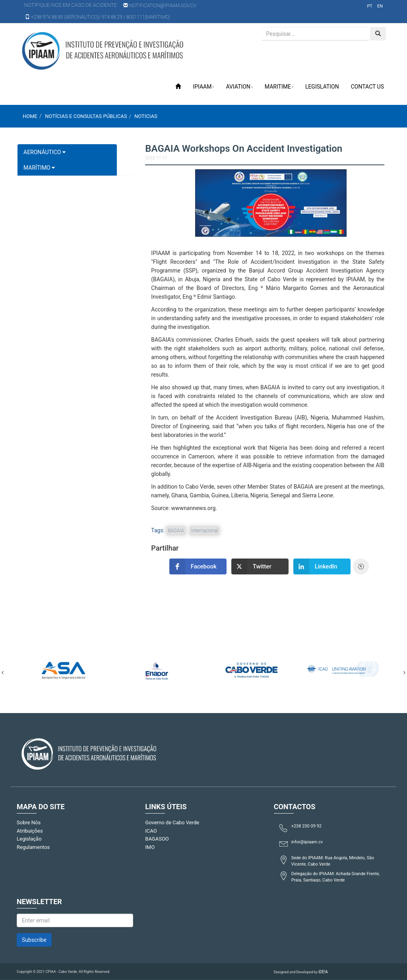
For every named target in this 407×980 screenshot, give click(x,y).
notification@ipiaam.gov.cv (160, 6)
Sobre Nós (29, 822)
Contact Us (367, 87)
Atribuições (30, 831)
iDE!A (323, 972)
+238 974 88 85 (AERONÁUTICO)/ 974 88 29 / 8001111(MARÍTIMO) (98, 17)
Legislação (29, 839)
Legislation (322, 87)
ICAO (151, 831)
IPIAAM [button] (203, 87)
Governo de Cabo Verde (172, 822)
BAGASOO (157, 839)
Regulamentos (33, 847)
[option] (63, 669)
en (380, 6)
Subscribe (34, 940)
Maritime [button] (279, 87)
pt (370, 6)
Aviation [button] (239, 87)
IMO (150, 847)
